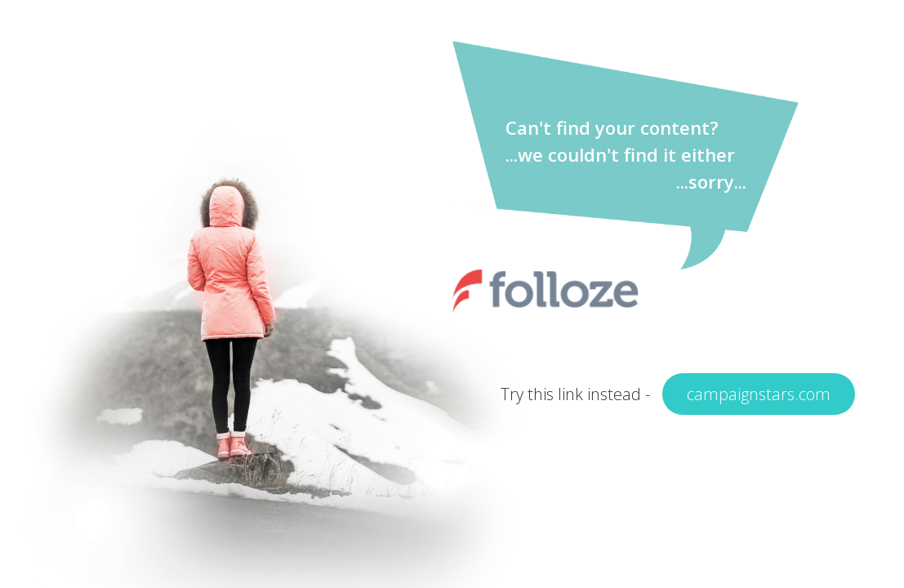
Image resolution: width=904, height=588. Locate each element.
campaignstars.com (759, 394)
